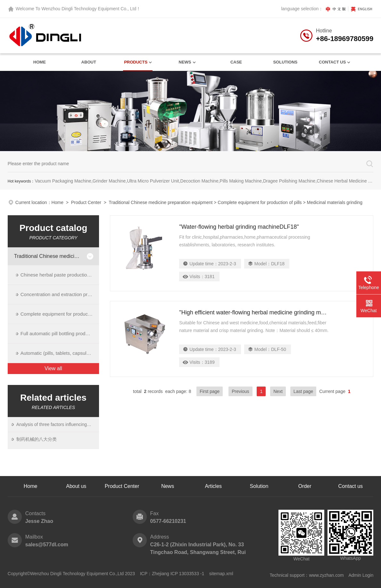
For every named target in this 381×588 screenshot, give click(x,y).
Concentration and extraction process (60, 294)
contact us (332, 62)
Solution (259, 486)
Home (40, 62)
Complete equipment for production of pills (260, 202)
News (185, 62)
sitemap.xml (221, 574)
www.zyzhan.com (326, 575)
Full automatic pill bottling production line (60, 333)
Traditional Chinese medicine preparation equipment (161, 202)
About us (76, 486)
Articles (213, 486)
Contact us (351, 486)
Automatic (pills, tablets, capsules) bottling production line (60, 353)
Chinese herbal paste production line (60, 275)
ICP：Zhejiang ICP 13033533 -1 (172, 574)
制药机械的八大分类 (37, 439)
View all (53, 368)
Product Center (86, 202)
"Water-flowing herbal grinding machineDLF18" (239, 227)
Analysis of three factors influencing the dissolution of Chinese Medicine (54, 424)
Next (278, 391)
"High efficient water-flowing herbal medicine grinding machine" (254, 312)
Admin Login (361, 575)
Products (136, 62)
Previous (240, 391)
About (89, 62)
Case (236, 62)
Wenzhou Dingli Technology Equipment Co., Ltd (89, 9)
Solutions (285, 62)
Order (305, 486)
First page (210, 391)
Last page (303, 391)
